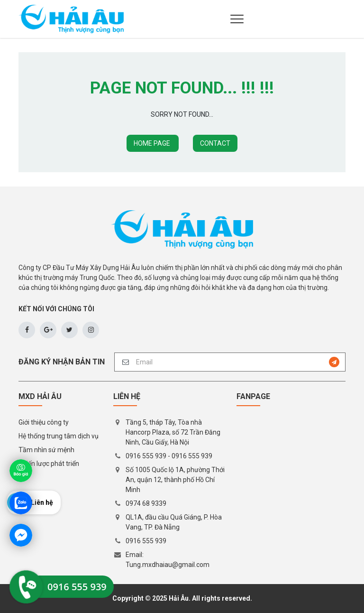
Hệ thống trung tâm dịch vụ (59, 436)
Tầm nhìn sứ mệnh (46, 450)
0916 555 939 (146, 456)
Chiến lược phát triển (49, 464)
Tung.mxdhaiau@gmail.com (168, 565)
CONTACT (215, 143)
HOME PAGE (153, 143)
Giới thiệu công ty (44, 422)
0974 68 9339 (146, 503)
